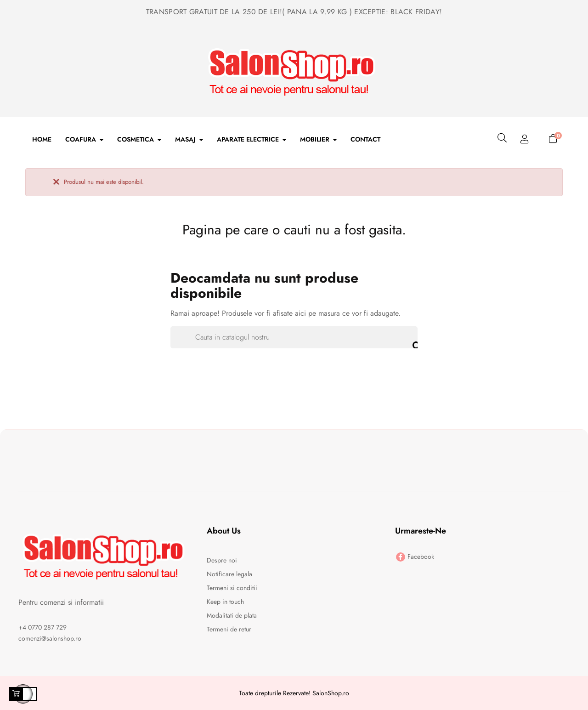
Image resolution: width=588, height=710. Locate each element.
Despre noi (222, 560)
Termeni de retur (229, 629)
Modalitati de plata (232, 615)
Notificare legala (229, 574)
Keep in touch (225, 602)
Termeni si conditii (232, 588)
